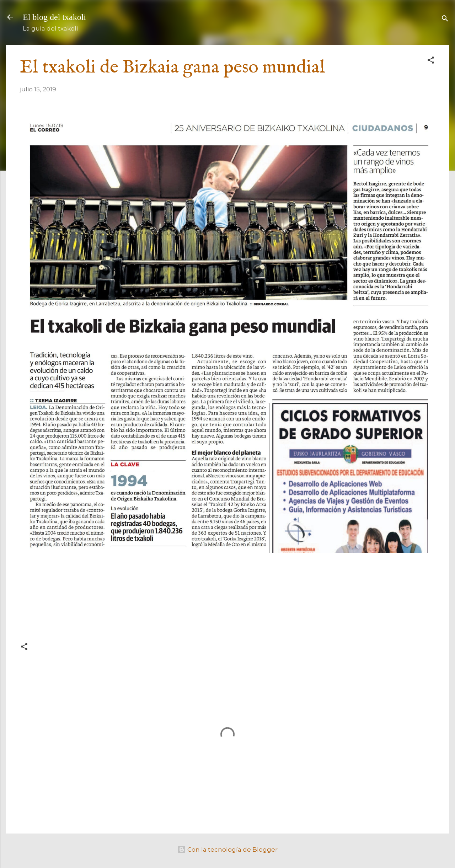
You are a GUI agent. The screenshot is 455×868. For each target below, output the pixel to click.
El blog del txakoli (54, 17)
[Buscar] (445, 19)
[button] (431, 61)
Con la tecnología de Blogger (227, 850)
